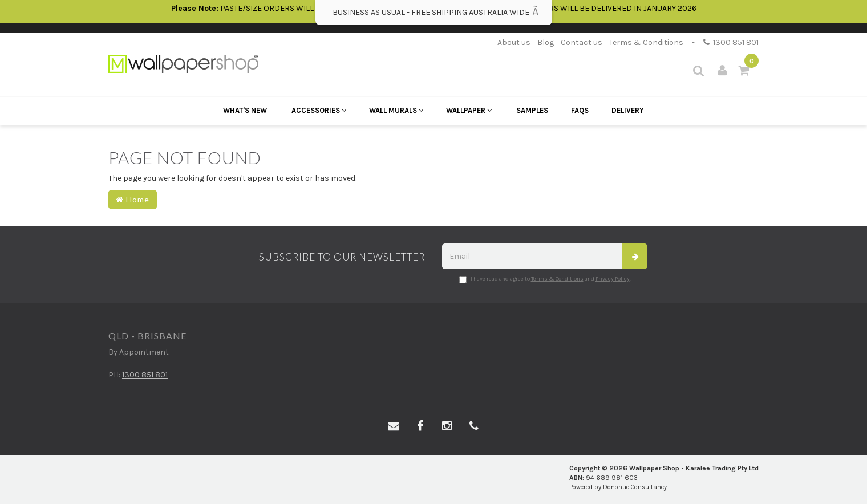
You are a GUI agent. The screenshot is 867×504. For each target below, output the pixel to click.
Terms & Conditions (646, 42)
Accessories (319, 110)
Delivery (628, 110)
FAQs (580, 110)
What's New (245, 110)
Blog (546, 42)
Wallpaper (469, 110)
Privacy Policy (613, 279)
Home (133, 199)
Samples (532, 110)
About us (514, 42)
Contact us (582, 42)
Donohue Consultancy (635, 487)
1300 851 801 (731, 42)
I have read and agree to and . (545, 279)
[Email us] (394, 426)
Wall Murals (396, 110)
